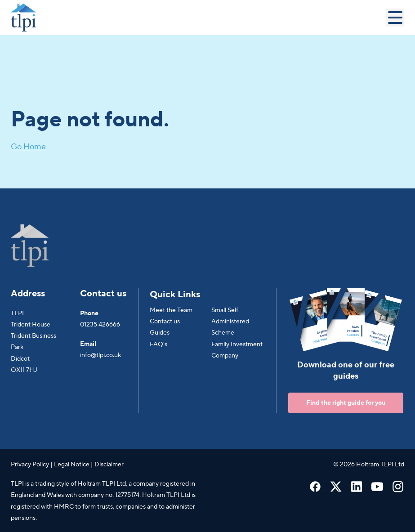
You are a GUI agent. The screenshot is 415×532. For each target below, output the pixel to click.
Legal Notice (72, 465)
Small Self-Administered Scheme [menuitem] (230, 322)
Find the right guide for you (346, 403)
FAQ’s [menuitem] (158, 344)
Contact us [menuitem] (165, 322)
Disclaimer (109, 465)
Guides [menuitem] (160, 333)
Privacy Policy (30, 465)
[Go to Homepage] (199, 18)
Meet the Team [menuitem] (171, 310)
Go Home (28, 147)
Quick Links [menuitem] (175, 295)
